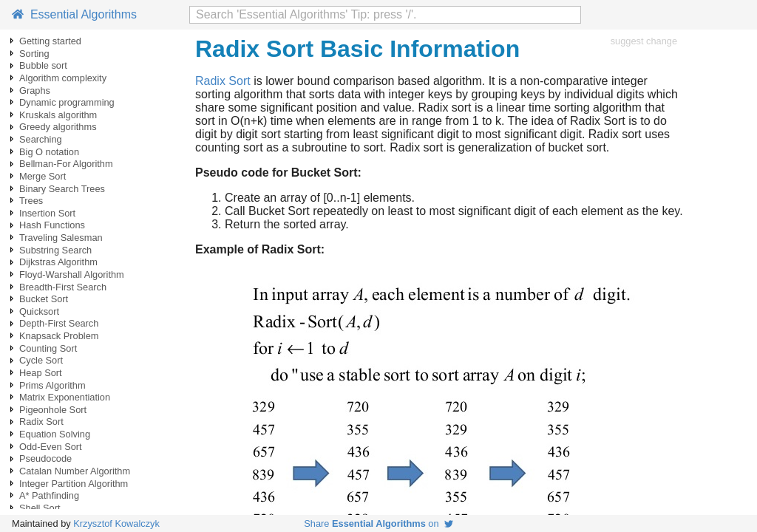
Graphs (35, 91)
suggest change (644, 41)
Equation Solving (55, 434)
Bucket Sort (44, 299)
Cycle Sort (41, 360)
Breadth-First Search (63, 287)
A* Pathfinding (49, 495)
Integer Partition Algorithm (74, 484)
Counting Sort (48, 348)
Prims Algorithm (52, 385)
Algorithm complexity (63, 78)
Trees (31, 201)
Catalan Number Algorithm (75, 471)
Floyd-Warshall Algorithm (72, 274)
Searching (41, 139)
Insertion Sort (47, 213)
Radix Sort (41, 422)
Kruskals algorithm (58, 115)
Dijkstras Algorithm (58, 262)
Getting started (50, 41)
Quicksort (39, 311)
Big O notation (49, 152)
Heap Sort (41, 373)
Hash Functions (52, 225)
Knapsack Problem (59, 336)
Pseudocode (45, 458)
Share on (378, 524)
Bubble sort (43, 65)
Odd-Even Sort (51, 447)
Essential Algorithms (74, 14)
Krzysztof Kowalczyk (116, 524)
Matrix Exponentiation (65, 397)
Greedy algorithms (58, 127)
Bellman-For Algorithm (66, 164)
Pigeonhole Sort (53, 410)
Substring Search (55, 250)
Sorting (34, 54)
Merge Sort (43, 176)
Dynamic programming (67, 102)
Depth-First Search (59, 323)
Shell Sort (40, 508)
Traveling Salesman (61, 238)
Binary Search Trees (62, 189)
